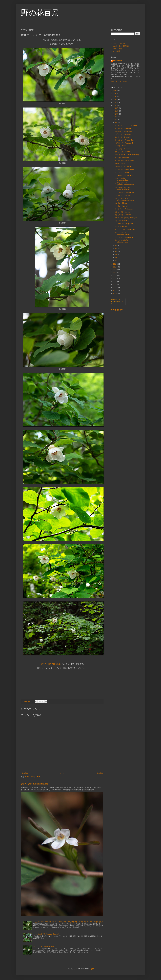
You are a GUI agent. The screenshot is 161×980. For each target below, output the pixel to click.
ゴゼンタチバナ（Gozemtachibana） (127, 155)
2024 (115, 97)
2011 (115, 290)
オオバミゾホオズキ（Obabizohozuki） (122, 241)
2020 (115, 264)
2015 (115, 279)
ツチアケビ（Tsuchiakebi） (124, 167)
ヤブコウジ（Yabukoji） (123, 172)
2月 (116, 257)
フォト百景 (116, 51)
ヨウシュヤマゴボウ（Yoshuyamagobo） (123, 233)
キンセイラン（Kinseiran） (124, 152)
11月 (117, 111)
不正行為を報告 (117, 310)
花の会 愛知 (117, 49)
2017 (115, 273)
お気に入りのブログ (119, 44)
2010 (115, 293)
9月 (116, 117)
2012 (115, 288)
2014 (115, 282)
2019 (115, 267)
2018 (115, 270)
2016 (115, 276)
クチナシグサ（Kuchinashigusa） (35, 784)
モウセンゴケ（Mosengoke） (125, 140)
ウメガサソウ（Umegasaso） (125, 224)
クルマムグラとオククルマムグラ (127, 218)
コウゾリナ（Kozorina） (123, 195)
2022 (115, 103)
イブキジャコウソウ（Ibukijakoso (126, 125)
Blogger (92, 969)
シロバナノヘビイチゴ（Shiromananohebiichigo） (125, 199)
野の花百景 (40, 13)
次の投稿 (25, 773)
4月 (116, 252)
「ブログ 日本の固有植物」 (51, 664)
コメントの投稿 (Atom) (33, 777)
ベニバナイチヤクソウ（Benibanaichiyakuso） (124, 189)
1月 (116, 260)
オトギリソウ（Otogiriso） (124, 128)
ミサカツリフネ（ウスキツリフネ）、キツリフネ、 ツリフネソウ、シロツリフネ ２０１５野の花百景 (68, 922)
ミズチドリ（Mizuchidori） (124, 134)
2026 (115, 91)
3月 (116, 254)
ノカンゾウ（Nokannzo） (123, 149)
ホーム (62, 773)
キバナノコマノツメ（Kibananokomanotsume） (125, 184)
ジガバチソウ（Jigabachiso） (125, 193)
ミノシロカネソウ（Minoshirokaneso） (46, 934)
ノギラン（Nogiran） (122, 146)
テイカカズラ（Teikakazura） (125, 237)
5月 (116, 249)
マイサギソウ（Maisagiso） (124, 209)
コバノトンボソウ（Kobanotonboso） (122, 179)
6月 (116, 246)
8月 (116, 120)
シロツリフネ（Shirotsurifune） (44, 946)
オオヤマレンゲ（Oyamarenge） (126, 230)
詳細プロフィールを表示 (119, 81)
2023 (115, 100)
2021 (115, 106)
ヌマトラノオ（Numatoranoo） (125, 161)
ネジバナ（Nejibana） (122, 158)
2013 (115, 285)
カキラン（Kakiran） (122, 206)
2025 (115, 94)
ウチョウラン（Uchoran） (123, 212)
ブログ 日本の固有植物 (121, 46)
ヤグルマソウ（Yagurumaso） (125, 169)
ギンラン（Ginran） (121, 203)
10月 (117, 114)
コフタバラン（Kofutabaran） (125, 175)
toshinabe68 (118, 61)
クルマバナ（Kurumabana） (124, 131)
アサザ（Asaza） (120, 164)
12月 (117, 108)
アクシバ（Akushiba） (122, 221)
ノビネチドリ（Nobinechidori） (125, 143)
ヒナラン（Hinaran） (122, 227)
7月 (116, 123)
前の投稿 (100, 773)
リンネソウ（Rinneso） (123, 137)
